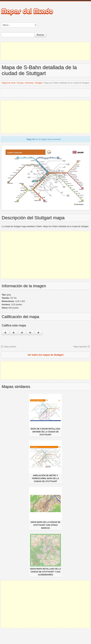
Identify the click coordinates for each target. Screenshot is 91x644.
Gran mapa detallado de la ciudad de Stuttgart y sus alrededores (45, 572)
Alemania (29, 83)
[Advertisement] (45, 51)
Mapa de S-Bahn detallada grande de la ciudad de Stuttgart (45, 432)
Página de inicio (9, 83)
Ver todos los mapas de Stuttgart (46, 355)
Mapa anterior (10, 347)
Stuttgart (39, 83)
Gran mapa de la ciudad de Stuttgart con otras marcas (45, 525)
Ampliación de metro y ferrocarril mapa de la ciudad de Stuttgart (45, 478)
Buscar (40, 35)
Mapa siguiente (80, 347)
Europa (20, 83)
